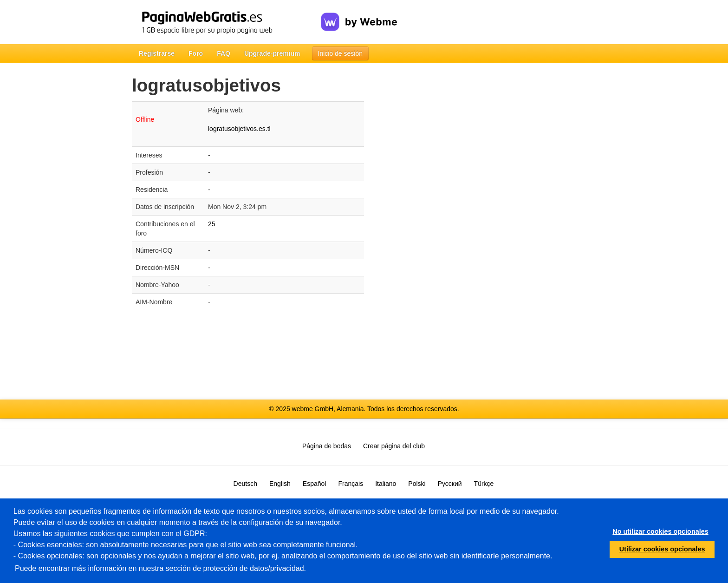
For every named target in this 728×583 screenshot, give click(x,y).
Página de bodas (327, 446)
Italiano (386, 484)
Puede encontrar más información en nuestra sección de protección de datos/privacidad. (160, 568)
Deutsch (245, 484)
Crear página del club (394, 446)
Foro (196, 53)
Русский (450, 484)
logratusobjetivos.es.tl (239, 129)
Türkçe (484, 484)
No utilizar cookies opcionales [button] (660, 531)
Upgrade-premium (272, 53)
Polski (417, 484)
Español (315, 484)
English (280, 484)
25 (212, 224)
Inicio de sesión (341, 53)
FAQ (224, 53)
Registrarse (157, 53)
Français (351, 484)
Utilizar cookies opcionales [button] (662, 549)
